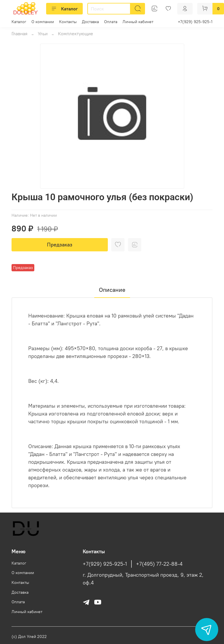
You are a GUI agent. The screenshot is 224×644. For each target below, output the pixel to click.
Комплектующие (76, 34)
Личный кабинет (138, 22)
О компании (43, 22)
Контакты (68, 22)
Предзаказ (60, 245)
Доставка (90, 22)
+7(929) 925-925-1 (195, 22)
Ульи (43, 34)
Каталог (64, 9)
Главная (19, 34)
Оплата (111, 22)
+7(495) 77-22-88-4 (159, 564)
